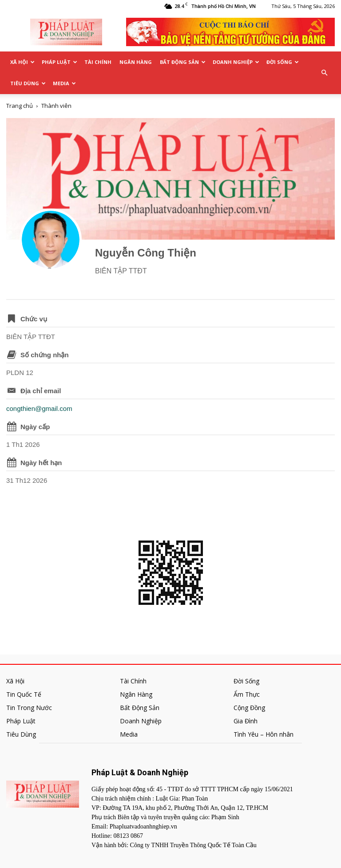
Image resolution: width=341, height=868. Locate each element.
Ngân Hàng (136, 62)
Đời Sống (283, 62)
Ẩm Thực (247, 694)
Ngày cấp (35, 427)
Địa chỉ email (41, 391)
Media (64, 83)
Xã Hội (22, 62)
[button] (324, 73)
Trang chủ (20, 106)
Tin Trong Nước (29, 708)
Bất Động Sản (183, 62)
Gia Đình (246, 721)
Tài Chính (98, 62)
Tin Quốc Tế (24, 694)
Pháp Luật (59, 62)
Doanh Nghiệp (236, 62)
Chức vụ (34, 319)
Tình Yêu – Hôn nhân (264, 734)
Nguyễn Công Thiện (146, 253)
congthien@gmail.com (39, 408)
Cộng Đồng (249, 708)
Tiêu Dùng (28, 83)
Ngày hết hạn (41, 463)
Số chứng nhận (45, 355)
